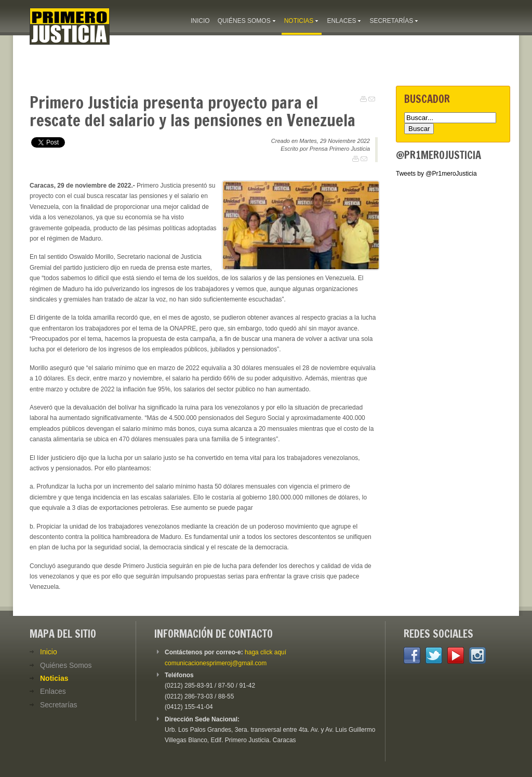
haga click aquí (265, 652)
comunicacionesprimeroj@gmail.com (216, 663)
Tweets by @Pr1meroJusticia (436, 174)
